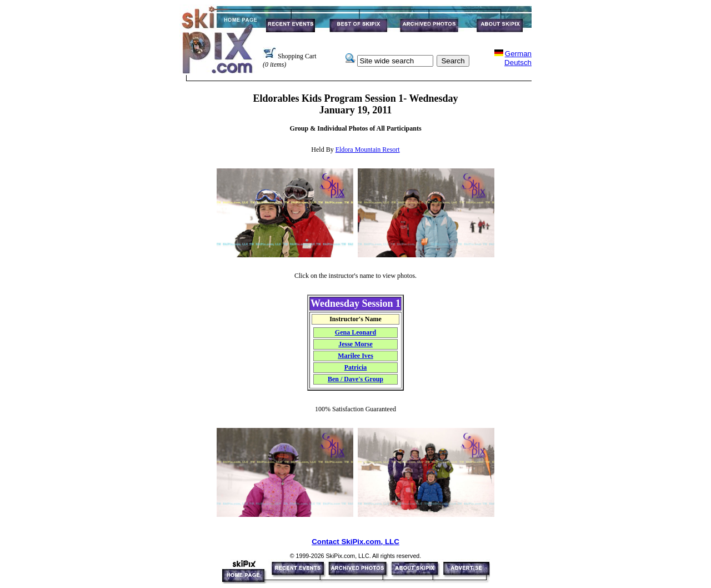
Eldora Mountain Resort (368, 150)
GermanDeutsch (518, 58)
